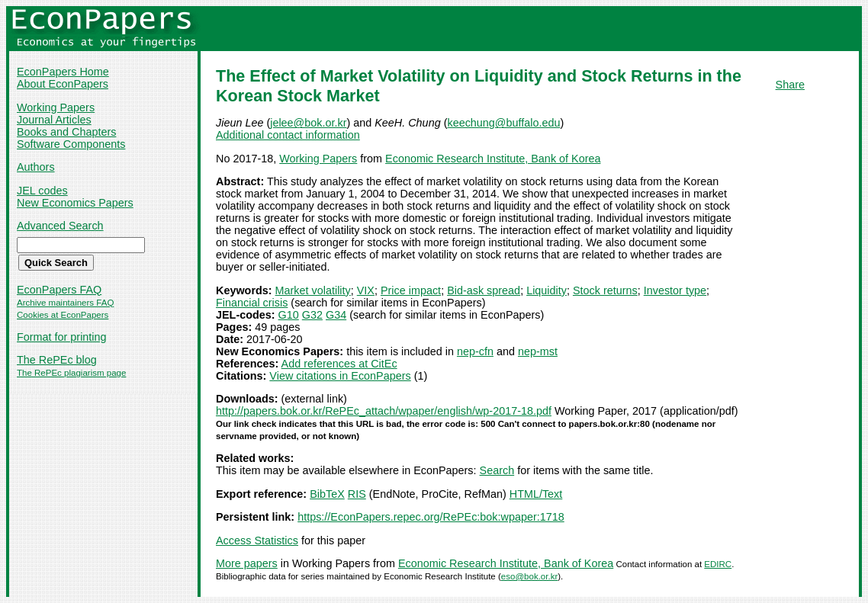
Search (497, 470)
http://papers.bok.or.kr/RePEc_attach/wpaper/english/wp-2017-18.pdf (384, 411)
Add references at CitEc (339, 364)
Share (790, 85)
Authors (36, 167)
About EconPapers (63, 84)
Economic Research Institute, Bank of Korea (493, 159)
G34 (336, 315)
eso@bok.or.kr (529, 576)
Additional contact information (288, 135)
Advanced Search (60, 226)
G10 (289, 315)
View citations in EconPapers (340, 376)
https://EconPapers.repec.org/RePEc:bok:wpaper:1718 (431, 517)
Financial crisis (252, 303)
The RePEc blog (57, 360)
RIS (357, 494)
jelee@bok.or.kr (308, 123)
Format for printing (62, 337)
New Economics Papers (75, 203)
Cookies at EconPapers (63, 315)
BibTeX (327, 494)
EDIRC (718, 564)
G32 (312, 315)
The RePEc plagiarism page (71, 373)
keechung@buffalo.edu (503, 123)
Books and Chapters (66, 132)
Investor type (675, 290)
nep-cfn (475, 351)
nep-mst (538, 351)
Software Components (71, 144)
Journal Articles (54, 120)
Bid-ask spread (484, 290)
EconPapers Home (63, 72)
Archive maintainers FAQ (65, 303)
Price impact (411, 290)
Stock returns (605, 290)
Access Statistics (257, 540)
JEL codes (42, 191)
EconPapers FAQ (59, 290)
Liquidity (547, 290)
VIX (366, 290)
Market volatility (313, 290)
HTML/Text (536, 494)
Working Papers (56, 107)
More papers (247, 563)
